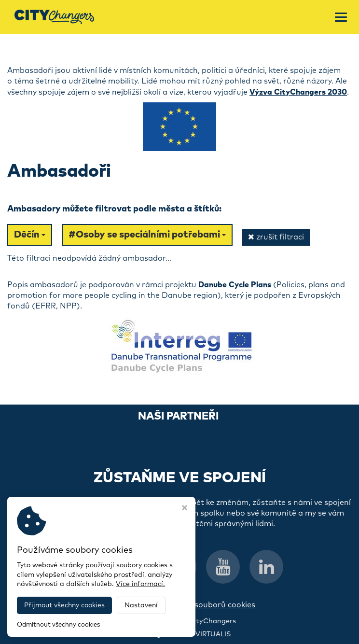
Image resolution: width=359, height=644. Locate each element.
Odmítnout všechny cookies (58, 625)
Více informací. (140, 584)
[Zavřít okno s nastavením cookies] (185, 509)
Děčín (30, 235)
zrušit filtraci (276, 237)
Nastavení (141, 605)
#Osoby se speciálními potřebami (147, 235)
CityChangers (212, 621)
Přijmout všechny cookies (64, 605)
